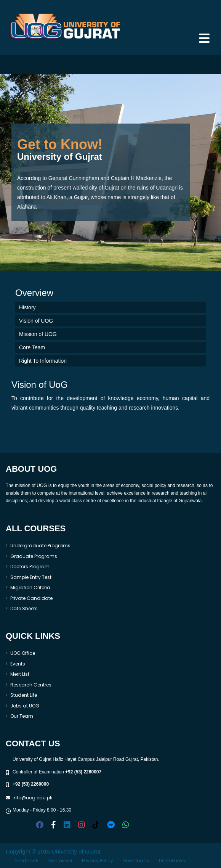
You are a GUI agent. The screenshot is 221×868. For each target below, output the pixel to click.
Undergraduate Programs (40, 546)
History (27, 307)
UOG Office (23, 653)
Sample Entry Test (31, 577)
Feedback (27, 861)
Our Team (22, 716)
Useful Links (172, 861)
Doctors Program (30, 567)
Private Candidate (31, 598)
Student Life (24, 695)
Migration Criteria (30, 588)
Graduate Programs (34, 556)
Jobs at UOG (25, 706)
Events (18, 664)
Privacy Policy (98, 861)
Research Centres (31, 685)
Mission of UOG (38, 334)
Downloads (136, 861)
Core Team (32, 347)
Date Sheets (24, 608)
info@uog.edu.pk (32, 798)
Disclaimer (60, 861)
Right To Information (43, 361)
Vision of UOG (36, 321)
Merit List (20, 674)
